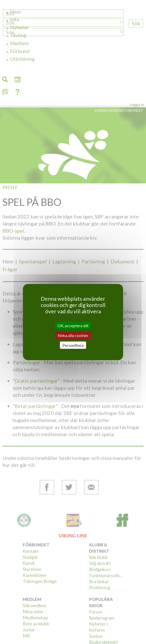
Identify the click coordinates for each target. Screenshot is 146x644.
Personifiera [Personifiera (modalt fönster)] (73, 345)
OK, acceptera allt (73, 325)
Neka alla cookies (73, 335)
